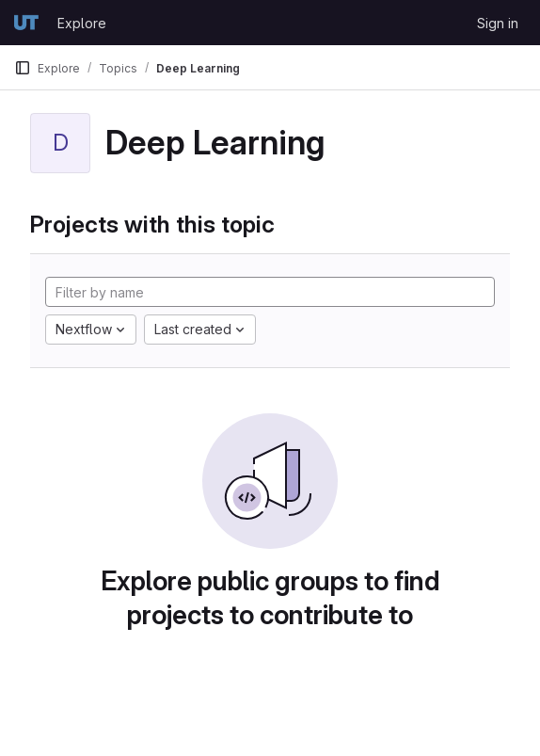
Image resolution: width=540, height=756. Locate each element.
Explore (82, 23)
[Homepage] (26, 23)
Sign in (498, 23)
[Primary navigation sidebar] (23, 68)
